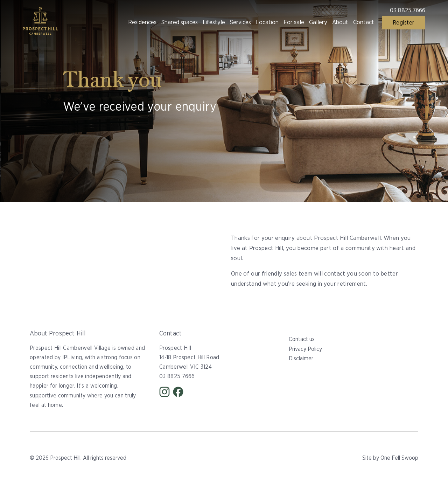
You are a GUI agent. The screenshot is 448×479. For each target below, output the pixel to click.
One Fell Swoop (399, 458)
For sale (294, 22)
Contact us (302, 339)
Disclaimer (301, 359)
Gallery (318, 22)
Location (267, 22)
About (340, 22)
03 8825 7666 (408, 10)
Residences (142, 22)
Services (240, 22)
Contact (364, 22)
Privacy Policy (305, 349)
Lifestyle (214, 22)
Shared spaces (180, 22)
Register (404, 23)
